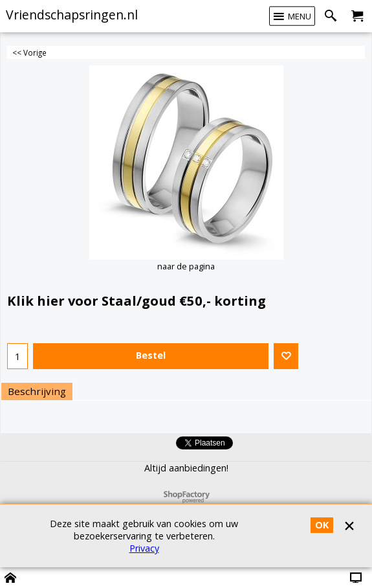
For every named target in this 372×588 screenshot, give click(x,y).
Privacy (144, 548)
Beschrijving (37, 391)
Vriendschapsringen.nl (72, 15)
